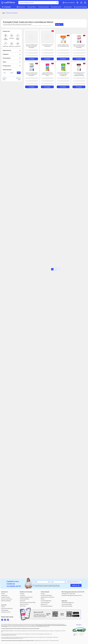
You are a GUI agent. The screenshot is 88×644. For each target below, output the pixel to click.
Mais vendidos (6, 30)
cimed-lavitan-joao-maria (12, 4)
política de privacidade (55, 586)
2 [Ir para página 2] (55, 520)
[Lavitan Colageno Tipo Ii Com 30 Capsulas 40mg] (39, 83)
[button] (12, 42)
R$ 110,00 (18, 69)
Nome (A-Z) (12, 38)
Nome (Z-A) (18, 38)
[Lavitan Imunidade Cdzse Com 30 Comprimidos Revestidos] (39, 41)
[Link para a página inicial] (4, 4)
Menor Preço (18, 30)
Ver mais (58, 16)
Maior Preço (6, 38)
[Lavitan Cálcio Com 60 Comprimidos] (71, 41)
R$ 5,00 (5, 69)
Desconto (12, 30)
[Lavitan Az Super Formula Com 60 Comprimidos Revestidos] (71, 83)
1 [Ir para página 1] (52, 520)
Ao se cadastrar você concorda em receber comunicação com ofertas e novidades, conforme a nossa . (47, 586)
